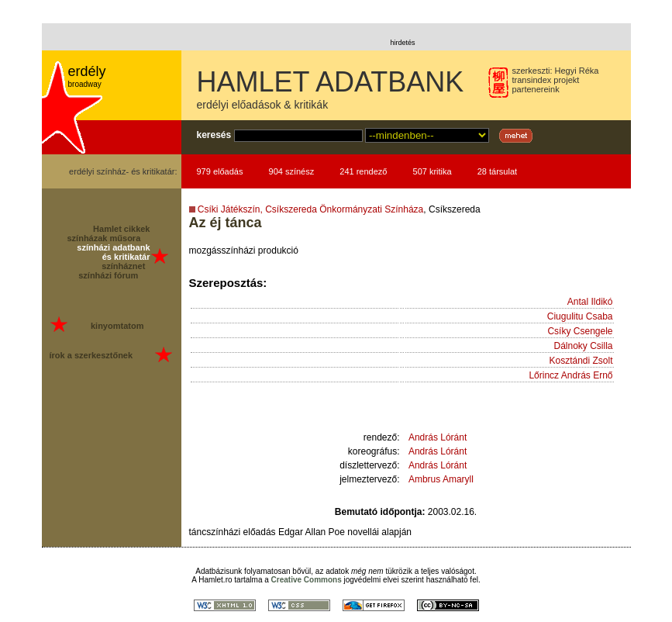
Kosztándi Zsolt (581, 361)
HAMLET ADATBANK (331, 82)
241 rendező (363, 171)
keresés (214, 135)
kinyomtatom (117, 326)
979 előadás (220, 171)
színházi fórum (108, 275)
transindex (532, 80)
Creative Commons (307, 580)
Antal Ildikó (590, 302)
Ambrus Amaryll (441, 479)
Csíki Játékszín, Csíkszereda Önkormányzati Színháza (310, 209)
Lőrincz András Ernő (570, 375)
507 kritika (432, 171)
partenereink (536, 89)
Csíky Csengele (580, 331)
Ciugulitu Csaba (580, 316)
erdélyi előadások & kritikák (263, 105)
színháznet (123, 266)
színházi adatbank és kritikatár (113, 252)
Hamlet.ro (215, 580)
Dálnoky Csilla (583, 346)
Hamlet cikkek (121, 229)
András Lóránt (438, 437)
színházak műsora (104, 238)
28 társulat (497, 171)
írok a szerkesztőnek (91, 355)
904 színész (292, 171)
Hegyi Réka (577, 71)
